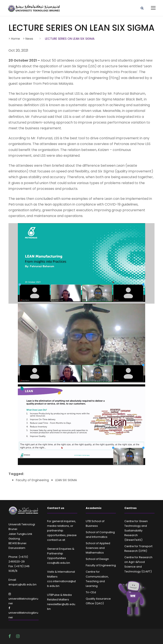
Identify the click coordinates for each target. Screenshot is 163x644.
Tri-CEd (91, 592)
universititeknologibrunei (23, 599)
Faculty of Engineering (32, 480)
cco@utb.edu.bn (59, 563)
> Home (14, 39)
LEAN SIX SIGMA (66, 480)
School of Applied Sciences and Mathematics (98, 548)
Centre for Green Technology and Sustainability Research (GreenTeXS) (136, 531)
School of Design (97, 559)
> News (28, 39)
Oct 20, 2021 (18, 50)
